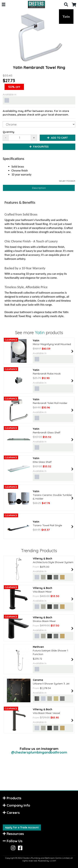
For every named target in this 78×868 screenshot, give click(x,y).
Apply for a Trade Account (22, 827)
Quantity (9, 132)
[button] (4, 5)
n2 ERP (53, 861)
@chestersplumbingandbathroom (39, 752)
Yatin (40, 333)
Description (39, 188)
